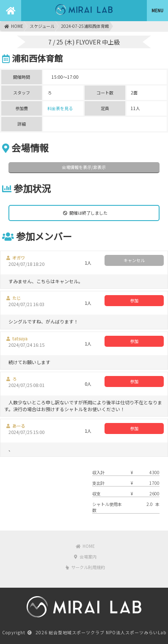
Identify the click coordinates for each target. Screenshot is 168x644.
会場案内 (85, 557)
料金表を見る (60, 108)
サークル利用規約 (85, 567)
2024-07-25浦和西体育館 (85, 26)
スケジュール (42, 26)
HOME (14, 26)
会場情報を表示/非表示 (84, 167)
